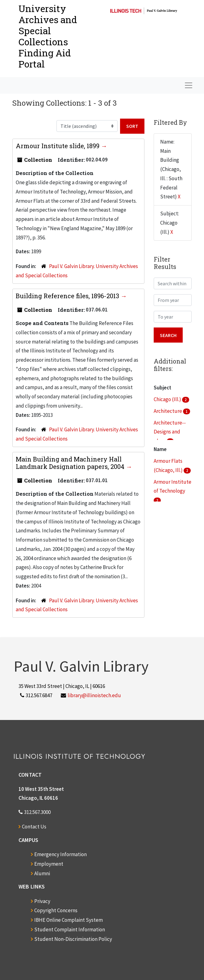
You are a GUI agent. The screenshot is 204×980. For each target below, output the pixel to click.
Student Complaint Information (70, 929)
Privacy (42, 901)
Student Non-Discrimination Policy (73, 939)
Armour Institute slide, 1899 (58, 146)
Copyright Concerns (56, 910)
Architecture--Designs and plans (170, 432)
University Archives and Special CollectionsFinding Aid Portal (48, 36)
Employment (49, 864)
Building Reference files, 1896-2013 (68, 296)
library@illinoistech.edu (94, 695)
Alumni (42, 873)
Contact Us (34, 827)
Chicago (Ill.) (168, 399)
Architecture (168, 411)
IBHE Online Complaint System (69, 920)
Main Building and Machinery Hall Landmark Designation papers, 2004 (71, 463)
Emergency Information (60, 854)
